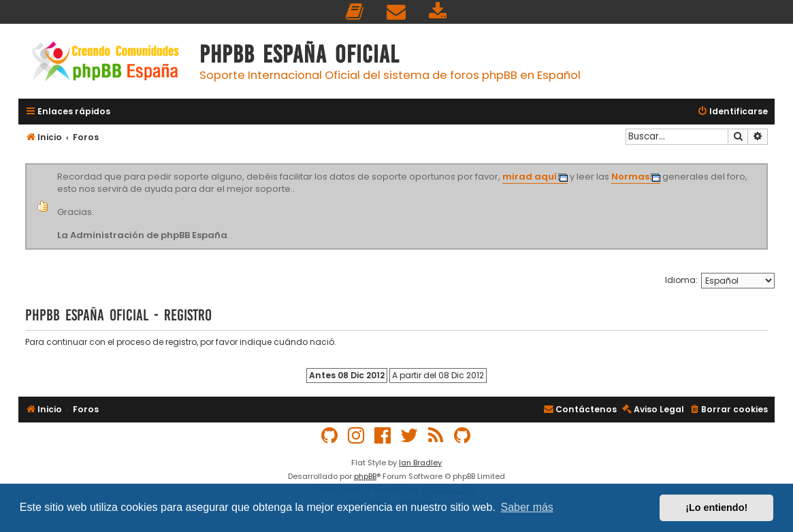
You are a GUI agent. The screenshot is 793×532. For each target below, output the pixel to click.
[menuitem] (355, 12)
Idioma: (681, 280)
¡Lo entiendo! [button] (716, 508)
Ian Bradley (420, 463)
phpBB (365, 476)
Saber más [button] (527, 507)
